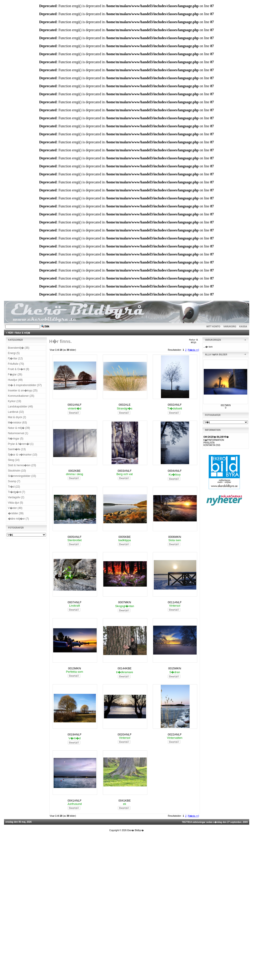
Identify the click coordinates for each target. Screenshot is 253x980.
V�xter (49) (15, 508)
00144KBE (125, 668)
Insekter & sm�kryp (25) (23, 391)
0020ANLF (125, 734)
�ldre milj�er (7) (19, 519)
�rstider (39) (16, 513)
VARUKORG (230, 327)
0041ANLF (74, 801)
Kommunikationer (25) (21, 396)
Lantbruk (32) (16, 412)
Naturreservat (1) (18, 433)
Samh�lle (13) (17, 449)
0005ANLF (74, 537)
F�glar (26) (15, 375)
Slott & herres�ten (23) (22, 465)
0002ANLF (175, 405)
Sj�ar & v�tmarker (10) (23, 455)
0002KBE (75, 471)
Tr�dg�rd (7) (17, 492)
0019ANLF (74, 734)
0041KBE (124, 801)
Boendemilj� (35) (19, 348)
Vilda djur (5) (16, 503)
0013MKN (74, 668)
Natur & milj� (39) (19, 428)
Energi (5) (14, 353)
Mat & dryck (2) (17, 417)
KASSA (243, 327)
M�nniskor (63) (17, 423)
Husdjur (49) (15, 380)
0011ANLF (175, 602)
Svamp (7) (14, 481)
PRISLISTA (209, 443)
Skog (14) (14, 460)
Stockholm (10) (17, 471)
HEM (10, 333)
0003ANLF (125, 471)
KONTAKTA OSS (212, 445)
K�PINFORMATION (214, 440)
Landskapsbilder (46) (21, 407)
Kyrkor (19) (15, 401)
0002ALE (125, 405)
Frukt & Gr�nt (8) (19, 369)
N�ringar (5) (16, 439)
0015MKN (175, 668)
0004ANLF (175, 471)
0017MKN (226, 405)
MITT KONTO (213, 327)
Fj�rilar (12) (15, 358)
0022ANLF (175, 734)
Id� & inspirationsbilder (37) (25, 385)
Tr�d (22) (14, 487)
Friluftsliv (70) (16, 364)
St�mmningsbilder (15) (22, 476)
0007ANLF (74, 602)
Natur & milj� (23, 333)
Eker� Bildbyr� (136, 830)
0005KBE (124, 537)
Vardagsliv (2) (16, 497)
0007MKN (125, 602)
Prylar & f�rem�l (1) (21, 444)
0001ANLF (74, 405)
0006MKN (175, 537)
